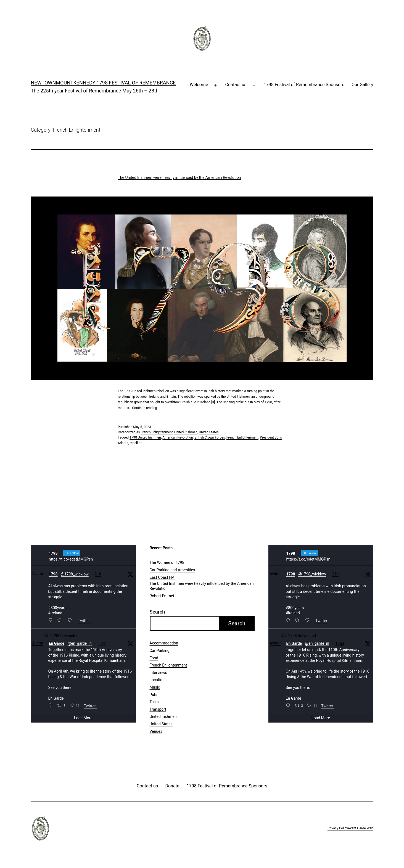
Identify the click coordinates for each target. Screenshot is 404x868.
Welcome (199, 85)
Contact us (236, 85)
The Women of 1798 (167, 562)
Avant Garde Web (361, 828)
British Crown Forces (210, 437)
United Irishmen (186, 432)
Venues (156, 731)
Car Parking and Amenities (172, 570)
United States (209, 432)
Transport (158, 709)
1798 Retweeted (64, 636)
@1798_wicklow (75, 574)
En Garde (57, 643)
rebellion (136, 443)
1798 (53, 574)
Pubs (154, 695)
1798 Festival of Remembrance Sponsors (304, 85)
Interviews (159, 673)
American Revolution (178, 437)
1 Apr (102, 643)
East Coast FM (162, 577)
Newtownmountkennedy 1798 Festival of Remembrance (103, 83)
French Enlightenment (157, 432)
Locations (158, 680)
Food (154, 658)
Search (157, 612)
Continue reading (145, 408)
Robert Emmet (162, 596)
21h (98, 574)
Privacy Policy (338, 828)
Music (155, 687)
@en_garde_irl (80, 643)
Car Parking (160, 651)
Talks (154, 702)
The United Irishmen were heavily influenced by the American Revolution (179, 177)
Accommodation (164, 643)
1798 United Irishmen (145, 437)
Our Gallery (362, 85)
